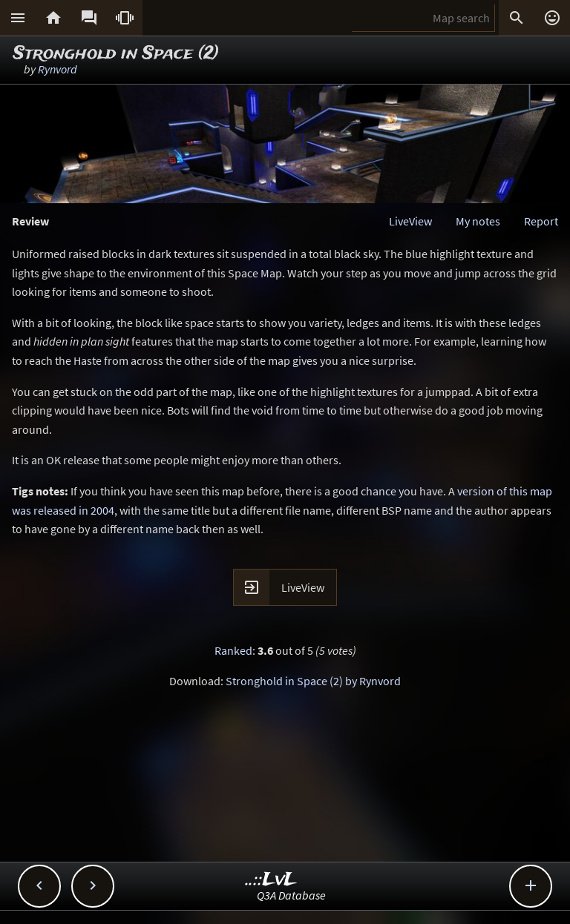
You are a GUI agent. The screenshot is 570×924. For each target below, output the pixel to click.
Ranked (233, 650)
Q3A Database (291, 895)
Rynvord (58, 69)
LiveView (410, 221)
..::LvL (271, 880)
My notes (478, 221)
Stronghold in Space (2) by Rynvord (313, 681)
